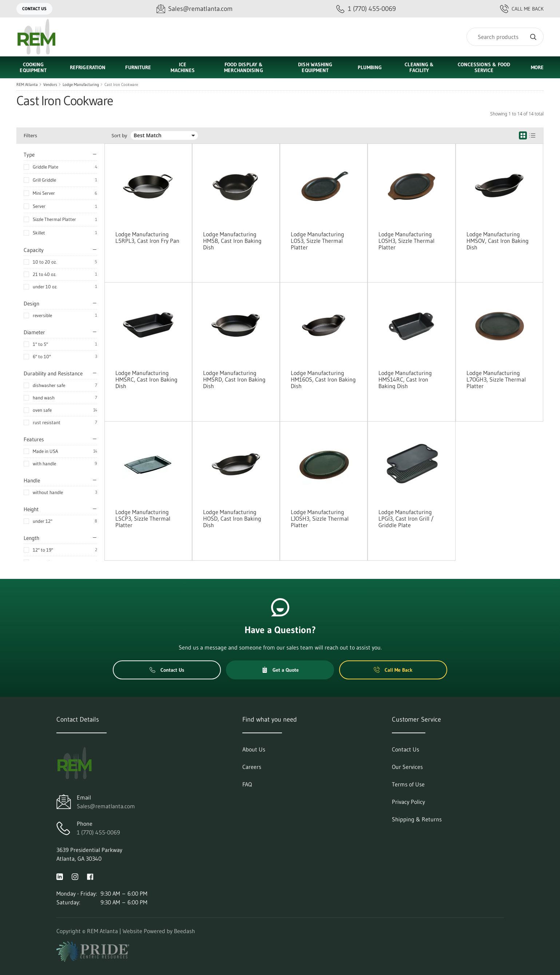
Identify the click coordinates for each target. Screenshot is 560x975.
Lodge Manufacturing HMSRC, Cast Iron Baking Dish (146, 379)
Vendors (50, 84)
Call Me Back (522, 9)
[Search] (505, 37)
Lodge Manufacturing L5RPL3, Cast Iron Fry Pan (147, 237)
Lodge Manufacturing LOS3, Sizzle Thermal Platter (317, 241)
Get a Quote (280, 670)
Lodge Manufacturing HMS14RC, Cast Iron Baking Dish (405, 379)
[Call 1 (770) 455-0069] (366, 9)
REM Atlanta (27, 84)
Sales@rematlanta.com (106, 806)
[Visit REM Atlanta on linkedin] (60, 876)
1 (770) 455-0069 (98, 832)
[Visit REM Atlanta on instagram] (75, 876)
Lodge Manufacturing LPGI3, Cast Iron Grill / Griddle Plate (406, 518)
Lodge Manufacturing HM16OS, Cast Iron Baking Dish (323, 379)
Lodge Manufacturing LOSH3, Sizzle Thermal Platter (406, 241)
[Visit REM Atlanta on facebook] (90, 876)
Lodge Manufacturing (81, 84)
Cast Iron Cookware (121, 84)
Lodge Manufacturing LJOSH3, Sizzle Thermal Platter (320, 518)
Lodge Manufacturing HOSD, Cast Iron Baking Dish (232, 518)
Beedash (184, 931)
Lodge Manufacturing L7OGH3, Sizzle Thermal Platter (496, 379)
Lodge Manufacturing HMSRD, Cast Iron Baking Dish (234, 379)
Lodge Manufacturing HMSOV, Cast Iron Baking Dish (498, 241)
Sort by (120, 136)
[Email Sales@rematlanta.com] (194, 9)
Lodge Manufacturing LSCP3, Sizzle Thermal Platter (143, 518)
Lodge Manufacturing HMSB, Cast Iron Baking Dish (232, 241)
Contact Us (34, 9)
